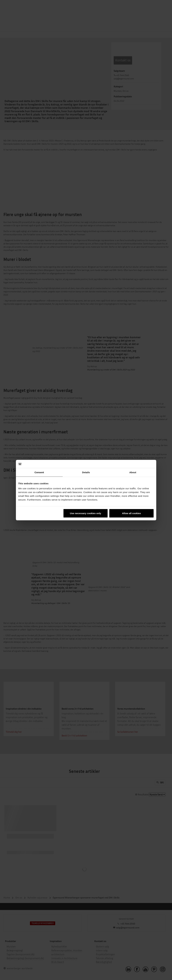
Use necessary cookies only (85, 513)
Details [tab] (86, 472)
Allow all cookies (132, 513)
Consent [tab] (39, 472)
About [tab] (133, 472)
